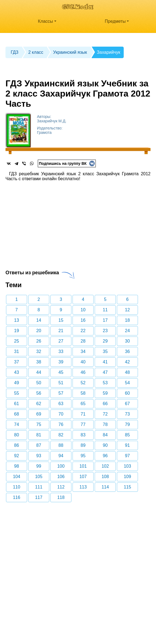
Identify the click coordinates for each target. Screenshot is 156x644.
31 (17, 351)
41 (105, 362)
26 (39, 341)
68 (17, 414)
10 (83, 310)
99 (39, 466)
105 (39, 477)
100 (61, 466)
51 (61, 383)
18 (128, 320)
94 (61, 456)
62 (39, 404)
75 (39, 424)
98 (17, 466)
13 (17, 320)
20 (39, 331)
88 (61, 445)
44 (39, 372)
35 (105, 351)
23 (105, 331)
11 (105, 310)
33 (61, 351)
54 (128, 383)
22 (83, 331)
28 (83, 341)
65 (83, 404)
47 (105, 372)
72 (105, 414)
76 (61, 424)
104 (17, 477)
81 (39, 435)
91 (128, 445)
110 (17, 487)
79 (128, 424)
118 (61, 497)
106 (61, 477)
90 (105, 445)
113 (83, 487)
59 (105, 393)
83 (83, 435)
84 (105, 435)
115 (127, 487)
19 (17, 331)
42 (128, 362)
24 (128, 331)
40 (83, 362)
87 (39, 445)
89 (83, 445)
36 (128, 351)
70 (61, 414)
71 (83, 414)
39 (61, 362)
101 (83, 466)
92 (17, 456)
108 (105, 477)
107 (83, 477)
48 (128, 372)
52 (83, 383)
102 (105, 466)
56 (39, 393)
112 (61, 487)
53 (105, 383)
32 (39, 351)
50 (39, 383)
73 (128, 414)
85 (128, 435)
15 (61, 320)
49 (17, 383)
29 (105, 341)
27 (61, 341)
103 (127, 466)
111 (39, 487)
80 (17, 435)
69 (39, 414)
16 (83, 320)
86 (17, 445)
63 (61, 404)
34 (83, 351)
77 (83, 424)
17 (105, 320)
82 (61, 435)
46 (83, 372)
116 (17, 497)
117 (39, 497)
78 (105, 424)
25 (17, 341)
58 (83, 393)
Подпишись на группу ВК (67, 163)
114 (105, 487)
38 (39, 362)
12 (128, 310)
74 (17, 424)
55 (17, 393)
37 (17, 362)
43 (17, 372)
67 (128, 404)
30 (128, 341)
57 (61, 393)
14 (39, 320)
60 (128, 393)
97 (128, 456)
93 (39, 456)
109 (127, 477)
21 (61, 331)
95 (83, 456)
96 (105, 456)
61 (17, 404)
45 (61, 372)
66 (105, 404)
